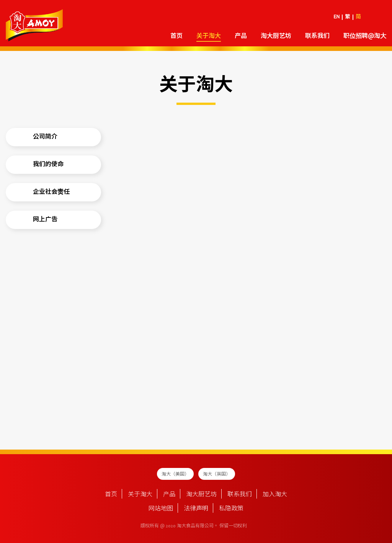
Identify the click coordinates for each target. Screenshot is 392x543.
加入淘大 (275, 495)
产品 (241, 36)
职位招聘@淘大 (365, 36)
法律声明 (196, 509)
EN (336, 17)
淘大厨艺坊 (276, 36)
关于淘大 (209, 36)
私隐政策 (231, 509)
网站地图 (161, 509)
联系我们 (317, 36)
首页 (176, 36)
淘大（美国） (175, 474)
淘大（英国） (217, 474)
